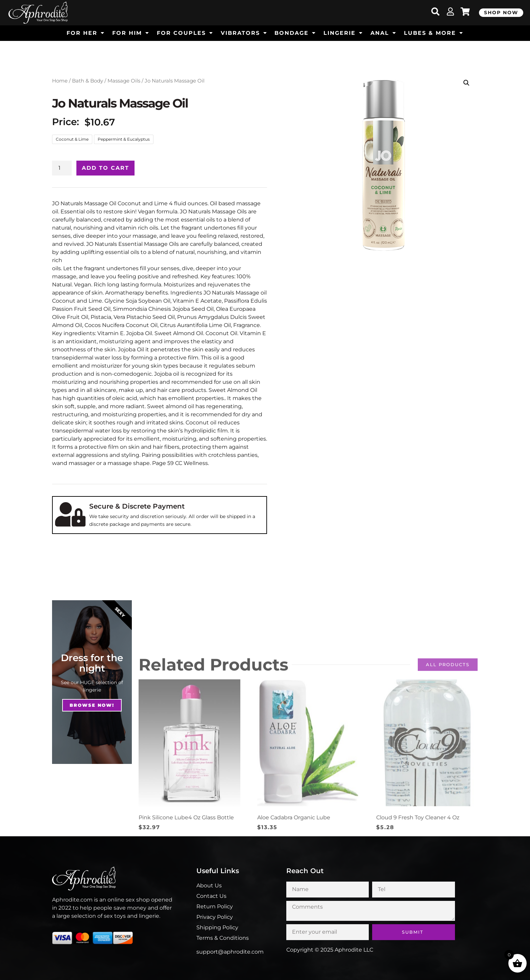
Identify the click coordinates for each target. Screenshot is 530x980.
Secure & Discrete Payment (137, 506)
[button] (466, 83)
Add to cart (105, 168)
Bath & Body (88, 81)
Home (60, 81)
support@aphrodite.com (230, 952)
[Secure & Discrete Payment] (70, 514)
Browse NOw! (92, 705)
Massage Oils (124, 81)
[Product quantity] (62, 168)
